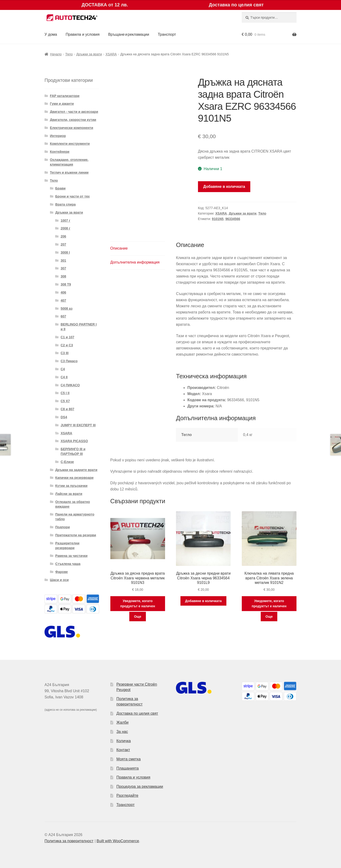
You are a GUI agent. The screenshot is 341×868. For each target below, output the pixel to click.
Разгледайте (127, 795)
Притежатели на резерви (76, 535)
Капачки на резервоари (74, 478)
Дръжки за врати (89, 54)
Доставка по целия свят (137, 713)
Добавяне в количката (224, 187)
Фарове (61, 572)
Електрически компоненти (72, 128)
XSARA (111, 54)
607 (63, 316)
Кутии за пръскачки (71, 486)
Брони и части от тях (72, 196)
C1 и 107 (67, 337)
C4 (63, 369)
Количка (123, 741)
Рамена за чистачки (71, 556)
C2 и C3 (67, 345)
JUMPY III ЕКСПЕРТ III (78, 425)
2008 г (65, 228)
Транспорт (167, 34)
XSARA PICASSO (74, 441)
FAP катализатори (65, 96)
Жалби (122, 722)
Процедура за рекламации (140, 786)
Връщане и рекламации (129, 34)
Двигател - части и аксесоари (74, 112)
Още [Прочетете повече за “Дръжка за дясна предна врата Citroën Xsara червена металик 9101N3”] (138, 617)
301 (63, 260)
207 (63, 244)
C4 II (64, 377)
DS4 (64, 417)
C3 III (65, 353)
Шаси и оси (59, 580)
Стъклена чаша (68, 564)
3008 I (65, 252)
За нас (122, 732)
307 (63, 268)
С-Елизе (67, 462)
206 (63, 236)
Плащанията (127, 768)
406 (63, 292)
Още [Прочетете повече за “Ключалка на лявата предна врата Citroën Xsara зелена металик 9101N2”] (269, 617)
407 (63, 300)
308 (63, 276)
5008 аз (67, 308)
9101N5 (218, 219)
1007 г (65, 220)
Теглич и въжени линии (69, 172)
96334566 (233, 219)
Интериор (58, 136)
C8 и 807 (67, 409)
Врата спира (65, 204)
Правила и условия (83, 34)
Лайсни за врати (69, 494)
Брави (60, 188)
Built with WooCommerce (118, 841)
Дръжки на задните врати (76, 470)
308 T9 (66, 284)
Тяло (69, 54)
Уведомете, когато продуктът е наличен (138, 604)
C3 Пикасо (69, 361)
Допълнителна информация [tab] (135, 262)
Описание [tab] (119, 248)
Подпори (62, 527)
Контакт (123, 750)
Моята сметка (128, 759)
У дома (51, 34)
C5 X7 (65, 401)
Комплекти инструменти (70, 144)
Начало (56, 54)
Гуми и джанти (62, 104)
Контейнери (60, 152)
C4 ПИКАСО (70, 385)
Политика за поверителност (69, 841)
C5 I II (65, 393)
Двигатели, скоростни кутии (73, 120)
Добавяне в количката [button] (203, 601)
